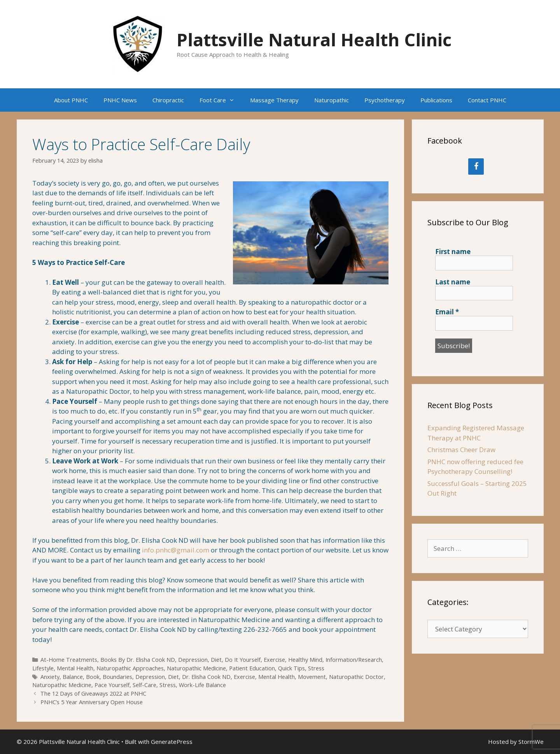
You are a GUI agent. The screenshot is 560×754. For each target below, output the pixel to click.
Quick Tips (291, 668)
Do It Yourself (243, 660)
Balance (73, 677)
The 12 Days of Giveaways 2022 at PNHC (93, 694)
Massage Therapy (274, 100)
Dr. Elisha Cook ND (206, 677)
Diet (216, 660)
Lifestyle (43, 668)
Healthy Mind (305, 660)
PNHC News (120, 100)
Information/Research (354, 660)
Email (447, 312)
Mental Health (75, 668)
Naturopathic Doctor (356, 677)
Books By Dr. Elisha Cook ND (138, 660)
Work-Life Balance (202, 685)
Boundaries (117, 677)
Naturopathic (332, 100)
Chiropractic (168, 100)
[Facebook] (476, 167)
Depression (193, 660)
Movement (312, 677)
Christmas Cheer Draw (461, 450)
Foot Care (221, 100)
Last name (453, 282)
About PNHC (71, 100)
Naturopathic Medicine (196, 668)
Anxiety (50, 677)
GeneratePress (172, 742)
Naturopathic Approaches (130, 668)
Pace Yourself (112, 685)
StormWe (531, 742)
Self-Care (144, 685)
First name (453, 252)
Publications (436, 100)
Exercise (274, 660)
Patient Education (252, 668)
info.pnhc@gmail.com (176, 550)
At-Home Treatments (69, 660)
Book (93, 677)
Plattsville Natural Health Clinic (314, 39)
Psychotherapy (385, 100)
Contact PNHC (487, 100)
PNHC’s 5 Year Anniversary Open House (92, 702)
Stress (316, 668)
